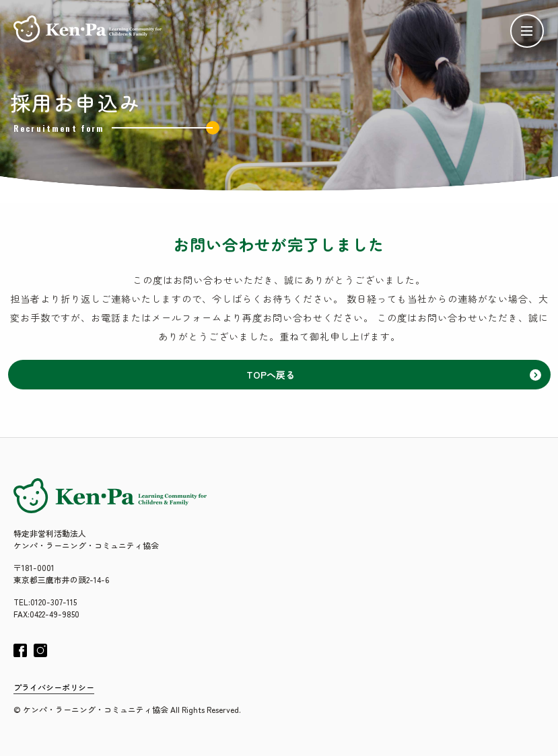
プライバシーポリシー (54, 687)
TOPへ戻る (394, 375)
